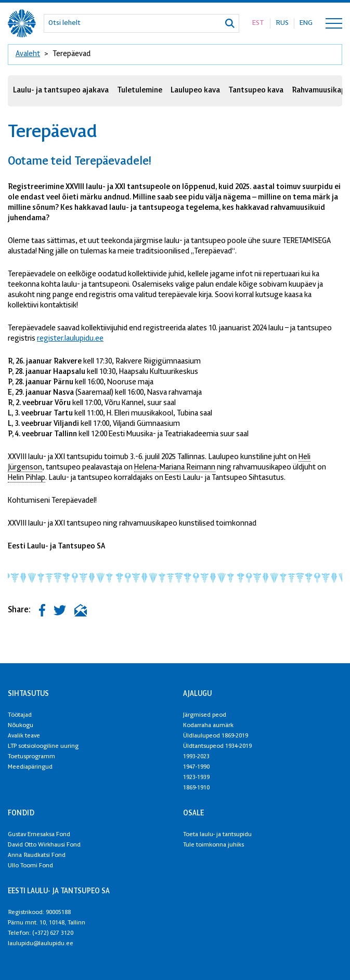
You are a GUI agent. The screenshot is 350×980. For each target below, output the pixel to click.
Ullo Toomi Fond (30, 866)
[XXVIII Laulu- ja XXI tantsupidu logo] (22, 23)
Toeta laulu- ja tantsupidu (217, 835)
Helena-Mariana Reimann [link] (175, 468)
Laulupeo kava (195, 91)
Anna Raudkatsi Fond (37, 855)
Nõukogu (21, 726)
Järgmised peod (205, 715)
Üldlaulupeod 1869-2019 (216, 736)
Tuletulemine (140, 91)
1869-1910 (196, 788)
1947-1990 (196, 767)
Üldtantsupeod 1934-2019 (217, 746)
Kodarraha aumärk (208, 726)
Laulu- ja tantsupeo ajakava (61, 91)
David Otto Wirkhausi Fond (44, 845)
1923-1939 (196, 777)
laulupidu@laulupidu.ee (41, 944)
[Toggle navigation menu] (334, 23)
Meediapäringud (30, 767)
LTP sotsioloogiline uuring (43, 746)
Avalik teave (24, 736)
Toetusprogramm (31, 757)
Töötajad (20, 715)
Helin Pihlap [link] (27, 478)
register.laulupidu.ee (70, 339)
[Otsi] (230, 23)
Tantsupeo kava (256, 91)
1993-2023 (196, 757)
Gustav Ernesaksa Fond (39, 835)
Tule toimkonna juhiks (213, 845)
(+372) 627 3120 (53, 933)
